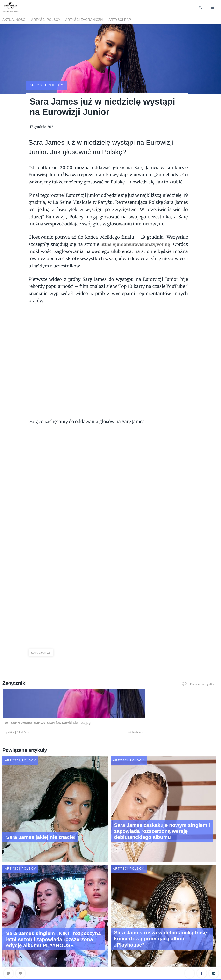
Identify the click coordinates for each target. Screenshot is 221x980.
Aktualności (14, 20)
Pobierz (62, 714)
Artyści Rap (120, 20)
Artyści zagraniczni (84, 20)
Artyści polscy (46, 20)
